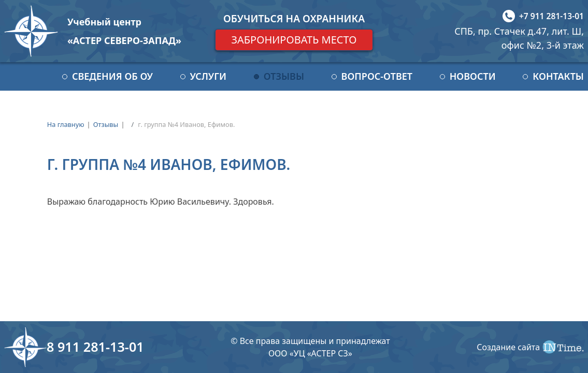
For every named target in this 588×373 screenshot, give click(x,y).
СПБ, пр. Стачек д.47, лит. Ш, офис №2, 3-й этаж (519, 38)
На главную (66, 124)
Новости (473, 76)
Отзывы (284, 76)
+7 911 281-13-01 (551, 16)
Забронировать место (294, 40)
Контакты (558, 76)
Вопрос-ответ (377, 76)
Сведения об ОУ (112, 76)
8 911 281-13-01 (95, 347)
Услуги (208, 76)
